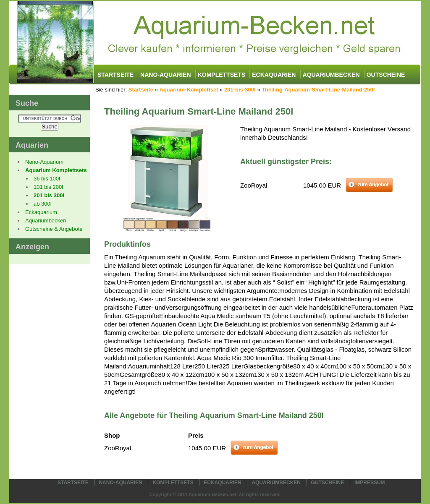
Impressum (370, 483)
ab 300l (43, 204)
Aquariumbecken (331, 75)
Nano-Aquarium (44, 162)
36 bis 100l (47, 179)
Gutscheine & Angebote (54, 229)
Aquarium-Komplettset (189, 90)
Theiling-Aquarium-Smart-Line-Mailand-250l (318, 90)
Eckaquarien (274, 75)
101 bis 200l (48, 187)
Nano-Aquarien (166, 75)
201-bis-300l (240, 90)
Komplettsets (222, 75)
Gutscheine (386, 75)
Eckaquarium (41, 212)
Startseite (115, 75)
